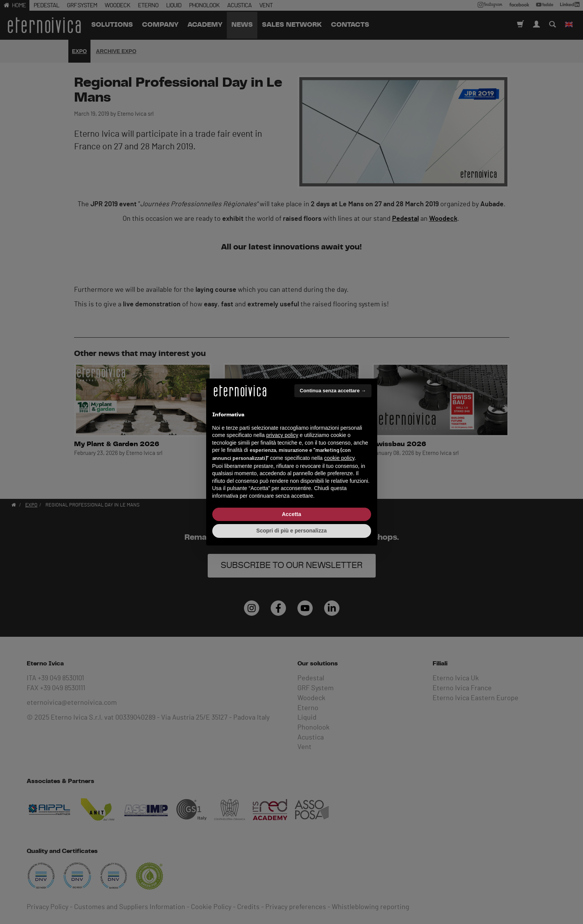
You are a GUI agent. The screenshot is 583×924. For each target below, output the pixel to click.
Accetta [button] (291, 514)
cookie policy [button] (339, 458)
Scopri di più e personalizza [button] (291, 531)
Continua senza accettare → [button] (333, 391)
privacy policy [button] (282, 435)
